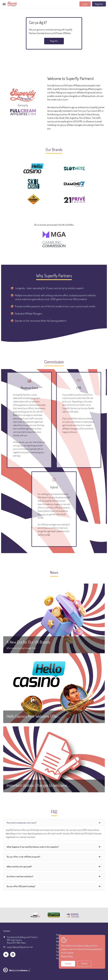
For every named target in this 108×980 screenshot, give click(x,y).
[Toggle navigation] (4, 4)
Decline (84, 963)
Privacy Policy (67, 956)
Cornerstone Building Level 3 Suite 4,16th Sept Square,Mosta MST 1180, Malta (22, 940)
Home (59, 935)
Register (99, 4)
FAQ (58, 948)
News (58, 941)
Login (85, 4)
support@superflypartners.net (20, 947)
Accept (68, 963)
